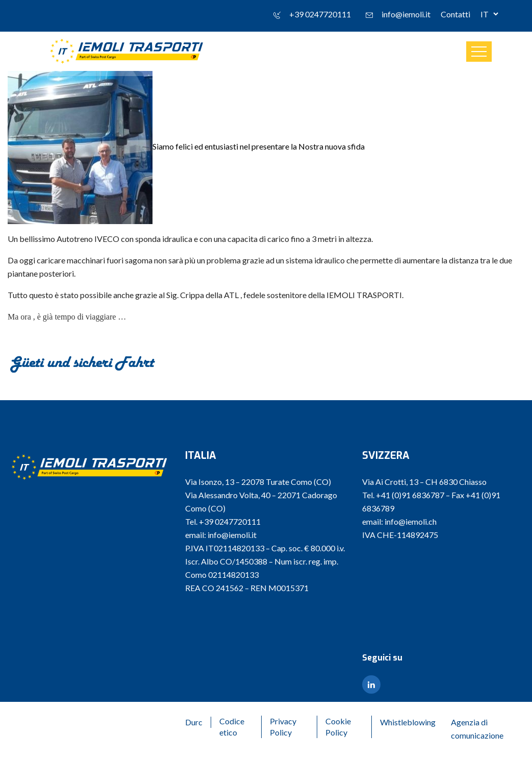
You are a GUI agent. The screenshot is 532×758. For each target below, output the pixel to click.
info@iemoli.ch (411, 521)
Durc (194, 722)
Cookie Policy (338, 727)
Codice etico (232, 727)
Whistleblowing (408, 722)
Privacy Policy (283, 727)
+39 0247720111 (320, 14)
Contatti (455, 14)
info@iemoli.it (406, 14)
